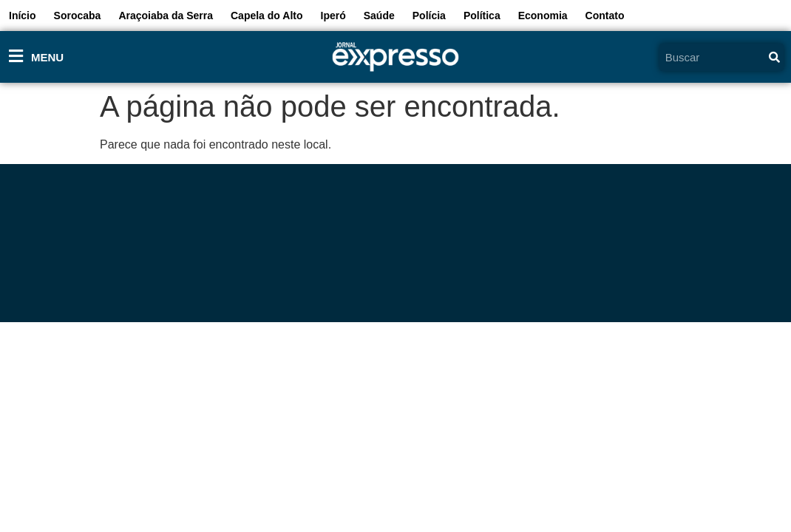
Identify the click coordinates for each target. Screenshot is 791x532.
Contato (605, 16)
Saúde (379, 16)
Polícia (429, 16)
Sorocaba (78, 16)
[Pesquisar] (775, 57)
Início (23, 16)
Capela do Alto (267, 16)
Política (482, 16)
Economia (543, 16)
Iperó (333, 16)
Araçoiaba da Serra (166, 16)
